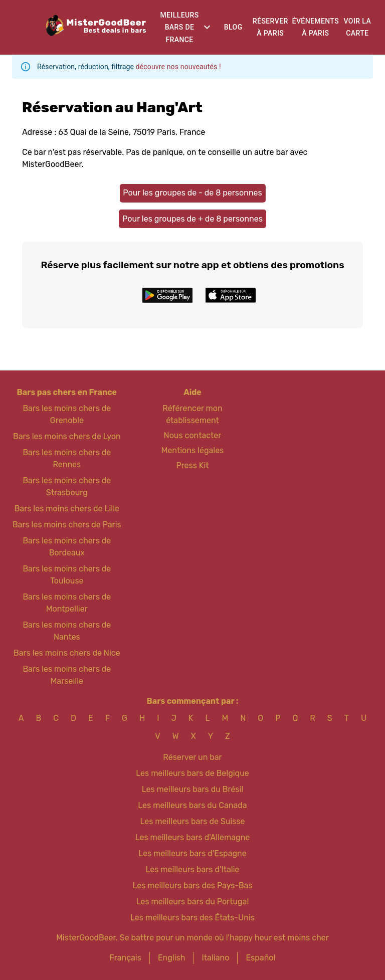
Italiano (215, 958)
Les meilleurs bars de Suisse (192, 821)
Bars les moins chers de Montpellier (67, 603)
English (172, 958)
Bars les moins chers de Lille (67, 509)
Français (126, 958)
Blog (233, 27)
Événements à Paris (316, 27)
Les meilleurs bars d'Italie (192, 869)
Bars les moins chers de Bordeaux (67, 547)
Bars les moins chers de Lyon (67, 436)
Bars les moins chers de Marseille (67, 675)
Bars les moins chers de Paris (67, 525)
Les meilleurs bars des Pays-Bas (192, 886)
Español (260, 958)
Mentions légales (193, 450)
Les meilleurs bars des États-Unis (192, 918)
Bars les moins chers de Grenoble (67, 414)
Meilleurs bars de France (179, 27)
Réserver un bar (192, 757)
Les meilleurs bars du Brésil (193, 789)
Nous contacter (193, 435)
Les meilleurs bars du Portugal (193, 902)
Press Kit (192, 465)
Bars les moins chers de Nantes (67, 631)
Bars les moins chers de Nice (67, 653)
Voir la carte (357, 27)
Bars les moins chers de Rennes (67, 458)
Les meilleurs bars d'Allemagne (193, 837)
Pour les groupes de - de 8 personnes (192, 193)
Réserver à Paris (270, 27)
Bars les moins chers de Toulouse (67, 575)
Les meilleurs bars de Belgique (192, 773)
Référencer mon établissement (192, 414)
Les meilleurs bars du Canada (192, 805)
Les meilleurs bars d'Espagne (192, 853)
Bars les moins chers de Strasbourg (67, 486)
